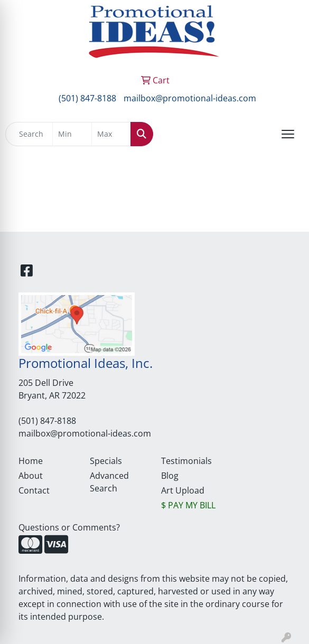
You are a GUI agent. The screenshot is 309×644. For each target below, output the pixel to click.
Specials (106, 461)
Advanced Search (109, 482)
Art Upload (183, 490)
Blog (170, 476)
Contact (34, 490)
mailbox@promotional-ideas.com (190, 98)
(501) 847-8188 (87, 98)
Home (31, 461)
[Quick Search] (29, 134)
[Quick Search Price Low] (72, 134)
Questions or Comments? (69, 527)
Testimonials (186, 461)
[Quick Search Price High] (111, 134)
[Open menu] (288, 134)
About (31, 476)
